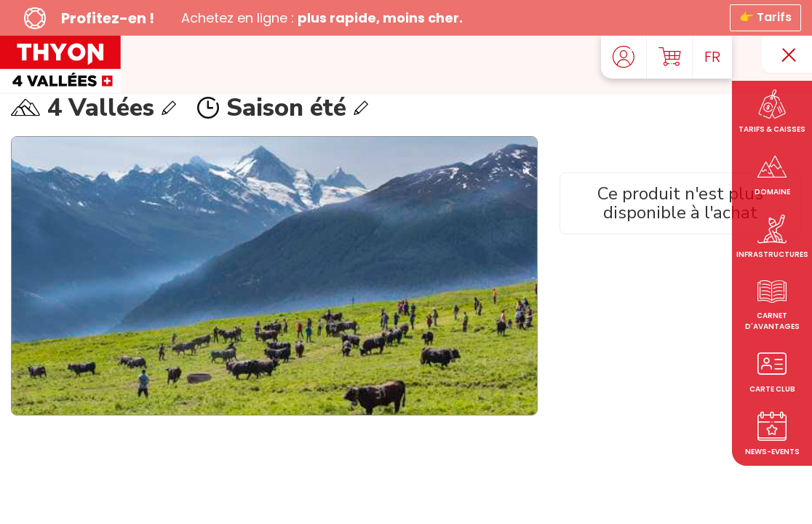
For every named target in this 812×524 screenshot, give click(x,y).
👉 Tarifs (765, 17)
